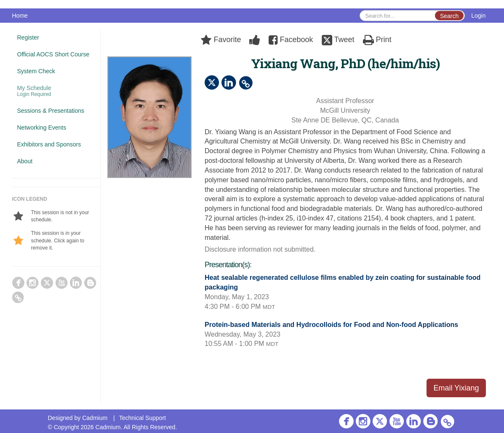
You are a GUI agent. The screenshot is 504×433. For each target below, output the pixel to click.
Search (449, 16)
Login (478, 16)
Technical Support (143, 418)
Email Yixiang (456, 388)
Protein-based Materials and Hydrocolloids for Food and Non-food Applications (331, 325)
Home (20, 16)
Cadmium (95, 418)
